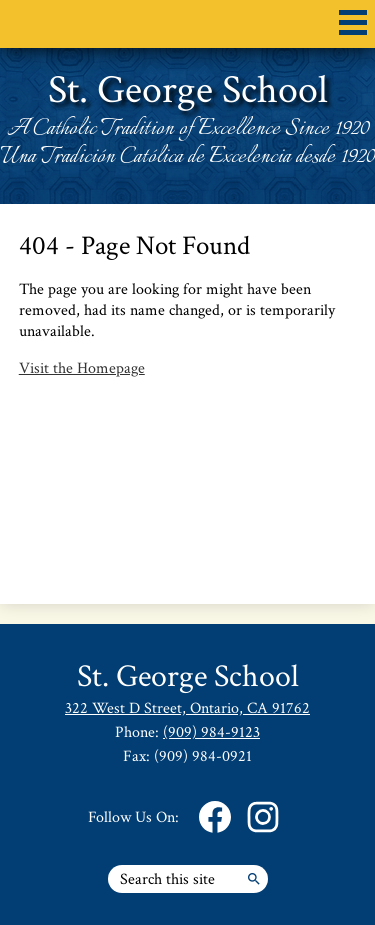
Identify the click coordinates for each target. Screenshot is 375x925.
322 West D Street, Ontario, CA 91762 (187, 708)
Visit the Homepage (82, 368)
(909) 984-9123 (211, 732)
